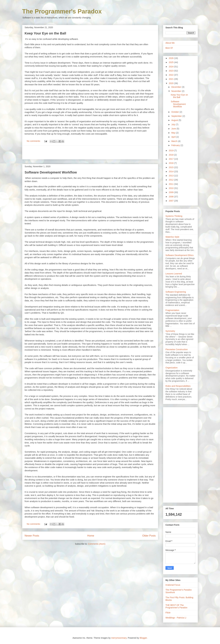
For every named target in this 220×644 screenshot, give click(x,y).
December (176, 87)
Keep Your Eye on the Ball (45, 33)
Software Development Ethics (180, 255)
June (174, 129)
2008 (171, 197)
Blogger (143, 638)
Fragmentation (172, 310)
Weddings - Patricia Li (176, 618)
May (174, 133)
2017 (171, 159)
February (176, 145)
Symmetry (170, 331)
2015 (171, 167)
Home (91, 536)
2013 (171, 176)
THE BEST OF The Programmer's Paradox (176, 606)
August (175, 120)
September (177, 116)
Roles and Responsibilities (178, 386)
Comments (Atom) (97, 544)
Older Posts (149, 536)
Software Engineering (176, 292)
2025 (171, 62)
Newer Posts (32, 536)
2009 (171, 192)
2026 (171, 58)
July (173, 124)
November (176, 91)
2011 (171, 184)
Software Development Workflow (51, 172)
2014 (171, 171)
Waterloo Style (172, 237)
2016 (171, 163)
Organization (171, 368)
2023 (171, 71)
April (174, 137)
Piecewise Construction (177, 349)
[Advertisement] (90, 152)
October (175, 112)
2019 (171, 151)
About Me (170, 43)
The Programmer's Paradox (62, 11)
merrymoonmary (119, 638)
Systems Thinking (174, 216)
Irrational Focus (173, 585)
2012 (171, 180)
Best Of (169, 48)
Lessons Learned (174, 274)
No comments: (34, 141)
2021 (171, 79)
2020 (171, 83)
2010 (171, 188)
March (175, 141)
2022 (171, 75)
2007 (171, 201)
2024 (171, 67)
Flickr (168, 613)
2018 (171, 155)
